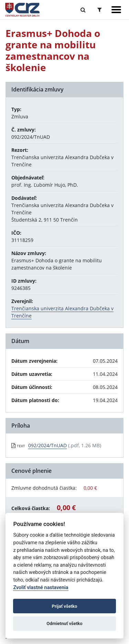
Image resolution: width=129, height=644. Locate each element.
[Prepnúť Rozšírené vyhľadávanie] (100, 10)
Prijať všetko (65, 606)
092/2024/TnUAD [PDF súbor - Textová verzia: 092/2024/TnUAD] (47, 445)
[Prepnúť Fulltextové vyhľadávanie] (83, 10)
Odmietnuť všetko (64, 623)
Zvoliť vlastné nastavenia (41, 588)
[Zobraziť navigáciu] (116, 10)
